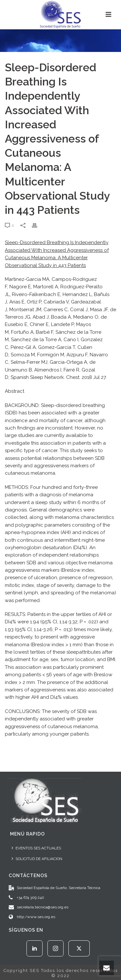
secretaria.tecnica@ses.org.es (43, 907)
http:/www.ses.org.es (36, 917)
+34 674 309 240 (30, 897)
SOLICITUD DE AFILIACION (37, 859)
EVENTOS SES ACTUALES (36, 848)
